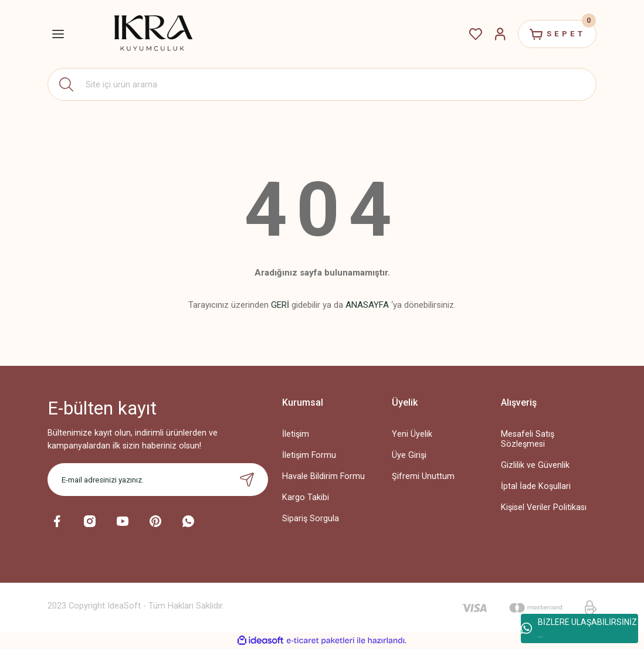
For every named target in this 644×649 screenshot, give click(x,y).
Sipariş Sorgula (311, 519)
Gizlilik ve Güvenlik (535, 465)
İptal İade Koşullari (536, 486)
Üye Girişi (409, 455)
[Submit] (247, 480)
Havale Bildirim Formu (323, 476)
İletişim (296, 434)
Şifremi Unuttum (423, 476)
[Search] (322, 84)
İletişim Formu (309, 455)
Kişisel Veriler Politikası (544, 507)
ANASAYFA (367, 305)
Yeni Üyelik (412, 434)
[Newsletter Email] (158, 480)
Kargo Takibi (306, 497)
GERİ (280, 305)
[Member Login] (500, 34)
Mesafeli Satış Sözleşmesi (528, 439)
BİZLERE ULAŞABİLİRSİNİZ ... (579, 628)
